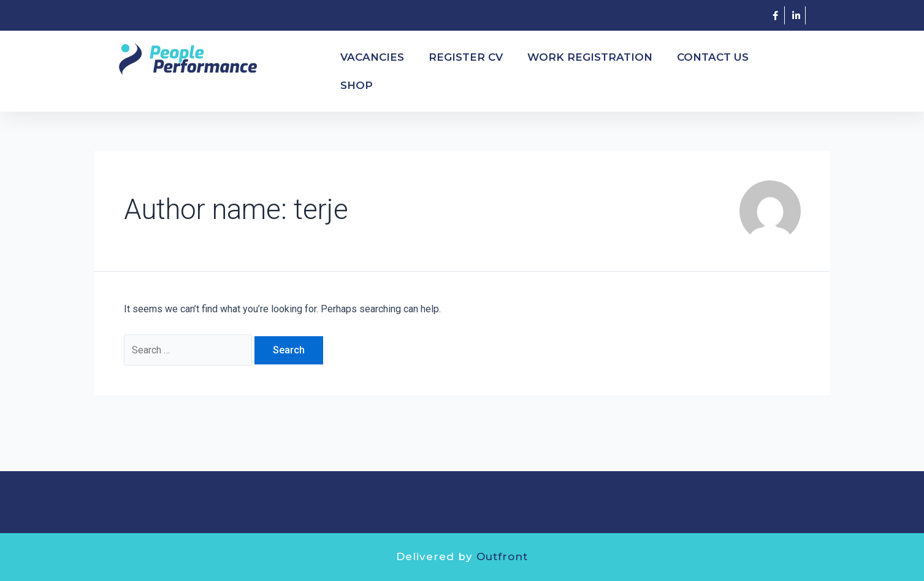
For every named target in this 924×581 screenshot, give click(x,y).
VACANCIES (372, 57)
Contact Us (713, 57)
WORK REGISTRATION (590, 57)
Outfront (502, 556)
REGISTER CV (466, 57)
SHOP (357, 85)
